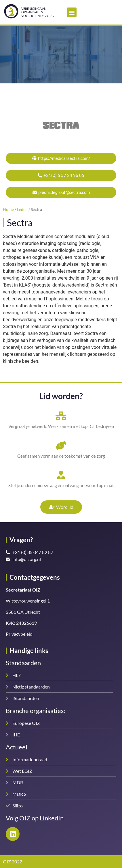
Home (8, 209)
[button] (72, 12)
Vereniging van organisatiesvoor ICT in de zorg (38, 12)
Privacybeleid (19, 634)
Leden (22, 209)
